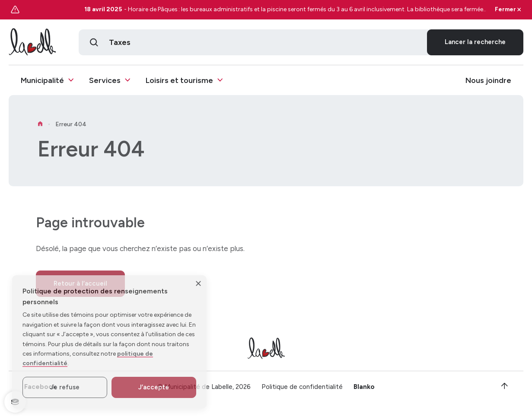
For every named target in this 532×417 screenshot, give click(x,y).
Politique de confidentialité (302, 390)
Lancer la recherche (475, 42)
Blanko (364, 390)
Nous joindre (488, 81)
